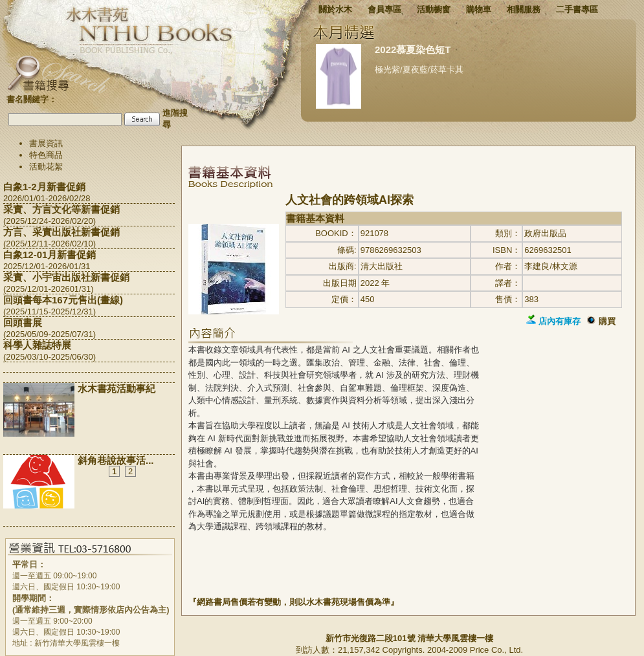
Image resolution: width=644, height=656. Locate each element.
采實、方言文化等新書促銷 (61, 209)
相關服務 (524, 9)
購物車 (479, 9)
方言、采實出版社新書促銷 (61, 232)
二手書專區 (577, 9)
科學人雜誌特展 (37, 345)
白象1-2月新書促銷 (44, 187)
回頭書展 (23, 323)
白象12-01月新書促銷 (50, 255)
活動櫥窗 (434, 9)
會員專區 (384, 9)
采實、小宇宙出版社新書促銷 (66, 277)
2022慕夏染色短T (413, 49)
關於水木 (335, 9)
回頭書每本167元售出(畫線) (63, 300)
